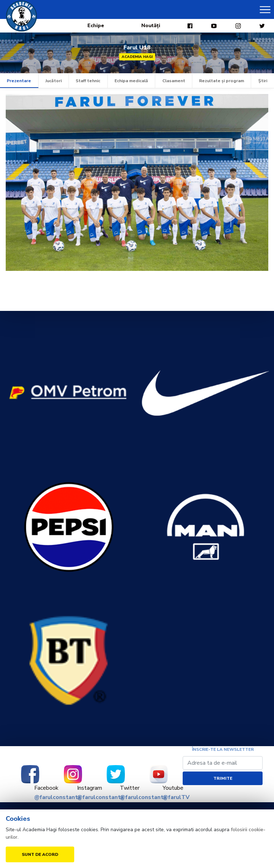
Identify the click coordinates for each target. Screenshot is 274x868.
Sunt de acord (40, 854)
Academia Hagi (137, 57)
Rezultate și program (222, 81)
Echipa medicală (131, 81)
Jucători (54, 81)
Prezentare (19, 81)
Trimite (223, 778)
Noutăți (151, 26)
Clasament (174, 81)
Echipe (96, 26)
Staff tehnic (88, 81)
